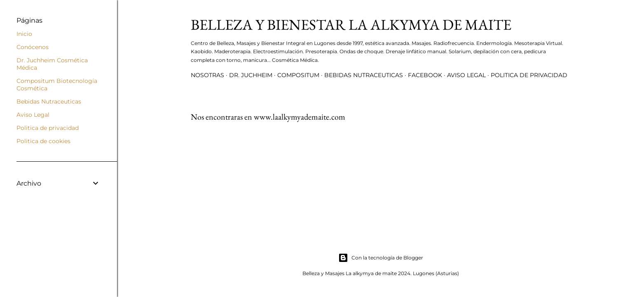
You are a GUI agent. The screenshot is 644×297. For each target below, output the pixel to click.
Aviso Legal (466, 75)
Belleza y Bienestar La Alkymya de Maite (351, 25)
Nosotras (207, 75)
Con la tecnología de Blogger (381, 258)
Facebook (425, 75)
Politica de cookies (43, 141)
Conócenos (33, 47)
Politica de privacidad (529, 75)
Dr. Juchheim (251, 75)
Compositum (298, 75)
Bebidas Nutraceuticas (364, 75)
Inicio (24, 34)
